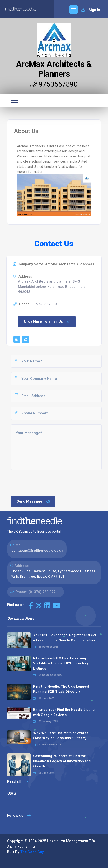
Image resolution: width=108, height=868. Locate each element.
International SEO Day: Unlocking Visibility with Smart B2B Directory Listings (61, 663)
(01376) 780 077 (42, 592)
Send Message (33, 501)
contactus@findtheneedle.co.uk (37, 551)
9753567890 (54, 84)
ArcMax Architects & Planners (54, 69)
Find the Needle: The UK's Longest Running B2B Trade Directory (61, 689)
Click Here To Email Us (47, 322)
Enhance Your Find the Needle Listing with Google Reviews (64, 712)
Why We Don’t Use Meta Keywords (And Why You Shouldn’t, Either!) (61, 736)
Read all (17, 781)
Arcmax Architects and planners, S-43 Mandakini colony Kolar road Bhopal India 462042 (52, 287)
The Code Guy (32, 852)
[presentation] (45, 483)
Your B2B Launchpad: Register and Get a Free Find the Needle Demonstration (65, 638)
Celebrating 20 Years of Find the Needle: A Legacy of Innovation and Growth (62, 761)
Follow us (19, 815)
